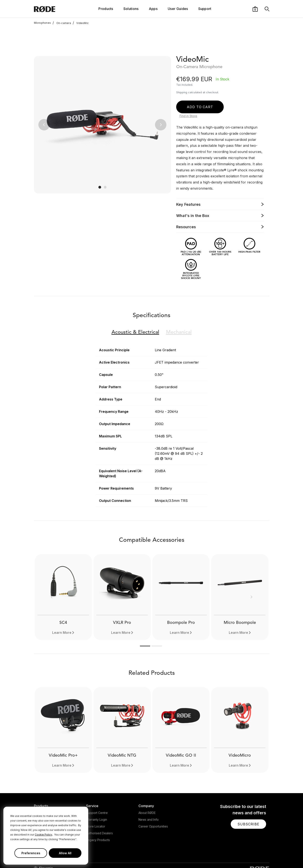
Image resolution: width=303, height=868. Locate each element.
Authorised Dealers (99, 805)
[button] (255, 9)
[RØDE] (54, 9)
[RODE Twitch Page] (260, 856)
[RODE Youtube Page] (247, 856)
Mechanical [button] (179, 304)
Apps (153, 9)
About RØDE (147, 785)
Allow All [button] (65, 853)
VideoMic (81, 23)
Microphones (43, 23)
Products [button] (106, 9)
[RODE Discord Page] (267, 856)
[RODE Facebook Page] (226, 856)
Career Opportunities (153, 798)
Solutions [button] (131, 9)
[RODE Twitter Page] (233, 856)
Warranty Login (97, 792)
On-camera (62, 23)
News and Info (149, 792)
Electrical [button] (135, 304)
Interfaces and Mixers (49, 798)
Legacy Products (98, 812)
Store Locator (96, 798)
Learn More (121, 605)
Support (205, 9)
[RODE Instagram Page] (240, 856)
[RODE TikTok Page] (253, 856)
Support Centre (97, 785)
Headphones (43, 792)
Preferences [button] (31, 853)
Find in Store (188, 88)
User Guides (178, 9)
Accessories (43, 805)
